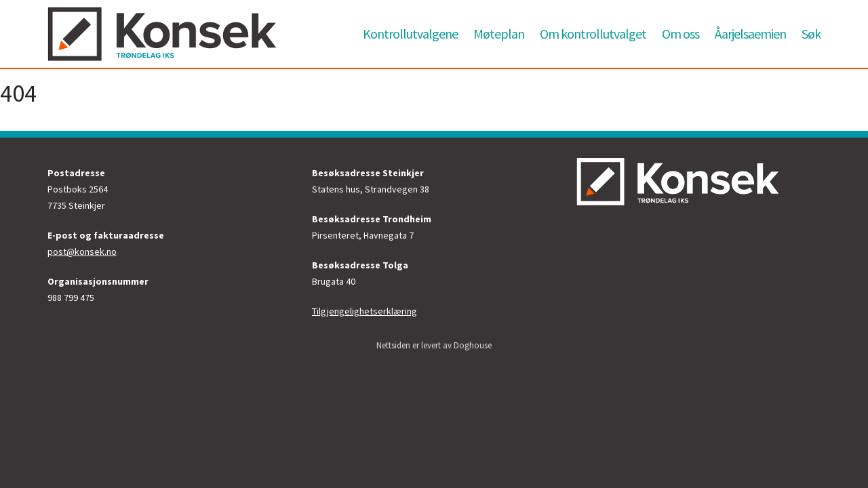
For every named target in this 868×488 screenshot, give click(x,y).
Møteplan (499, 34)
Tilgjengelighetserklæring (364, 311)
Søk (811, 34)
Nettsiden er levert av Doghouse (434, 345)
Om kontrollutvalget (593, 34)
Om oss (680, 34)
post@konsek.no (82, 251)
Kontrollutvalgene (410, 34)
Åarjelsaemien (750, 34)
